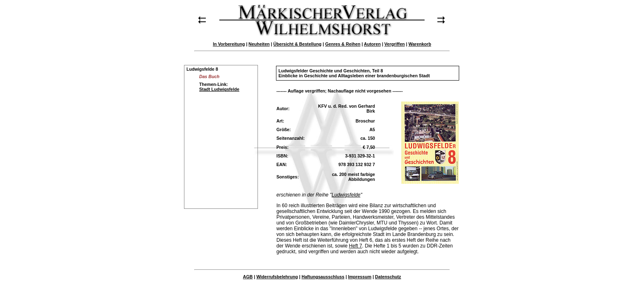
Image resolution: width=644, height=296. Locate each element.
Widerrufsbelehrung (277, 277)
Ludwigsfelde (346, 195)
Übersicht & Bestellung (298, 44)
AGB (248, 277)
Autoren (372, 44)
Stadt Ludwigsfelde (219, 89)
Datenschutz (388, 277)
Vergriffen (395, 44)
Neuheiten (259, 44)
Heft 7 (356, 246)
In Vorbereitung (229, 44)
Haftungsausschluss (323, 277)
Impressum (360, 277)
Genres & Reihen (343, 44)
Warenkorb (420, 44)
